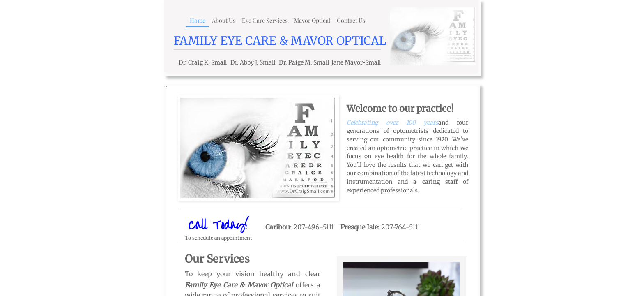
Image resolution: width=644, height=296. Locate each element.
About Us (224, 20)
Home (198, 20)
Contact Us (351, 20)
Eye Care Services (265, 20)
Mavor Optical (312, 20)
